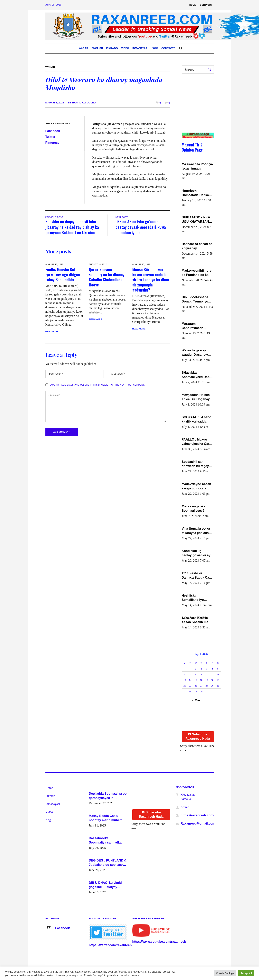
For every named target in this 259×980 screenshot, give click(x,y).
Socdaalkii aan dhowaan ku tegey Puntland (195, 464)
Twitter (50, 137)
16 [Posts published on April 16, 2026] (201, 680)
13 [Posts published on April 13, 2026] (185, 680)
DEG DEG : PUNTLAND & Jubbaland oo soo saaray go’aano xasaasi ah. (108, 863)
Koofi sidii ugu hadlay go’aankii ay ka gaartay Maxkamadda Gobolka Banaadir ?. (197, 553)
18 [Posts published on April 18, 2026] (212, 680)
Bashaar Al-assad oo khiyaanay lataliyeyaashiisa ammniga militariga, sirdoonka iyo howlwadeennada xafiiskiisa (197, 246)
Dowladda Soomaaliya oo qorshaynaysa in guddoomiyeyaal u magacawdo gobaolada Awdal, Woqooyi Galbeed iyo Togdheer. (108, 796)
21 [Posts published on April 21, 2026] (190, 686)
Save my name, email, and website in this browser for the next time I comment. (97, 385)
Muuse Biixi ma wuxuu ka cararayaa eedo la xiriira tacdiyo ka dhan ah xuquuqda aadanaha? (151, 280)
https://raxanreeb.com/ (197, 815)
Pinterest (52, 143)
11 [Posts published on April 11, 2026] (212, 674)
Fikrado (50, 796)
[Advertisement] (196, 107)
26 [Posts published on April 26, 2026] (218, 686)
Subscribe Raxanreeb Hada (198, 736)
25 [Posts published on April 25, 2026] (212, 686)
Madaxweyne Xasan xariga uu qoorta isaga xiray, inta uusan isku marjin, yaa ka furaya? (196, 486)
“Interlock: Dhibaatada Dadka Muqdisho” (195, 193)
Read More (52, 331)
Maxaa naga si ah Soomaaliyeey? (195, 508)
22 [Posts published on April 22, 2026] (196, 686)
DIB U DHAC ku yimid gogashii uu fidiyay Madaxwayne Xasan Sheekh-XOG (105, 885)
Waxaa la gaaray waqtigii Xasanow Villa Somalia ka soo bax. (197, 353)
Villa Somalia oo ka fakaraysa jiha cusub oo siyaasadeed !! (197, 531)
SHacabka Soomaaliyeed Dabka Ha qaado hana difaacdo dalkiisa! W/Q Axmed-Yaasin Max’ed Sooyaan (197, 375)
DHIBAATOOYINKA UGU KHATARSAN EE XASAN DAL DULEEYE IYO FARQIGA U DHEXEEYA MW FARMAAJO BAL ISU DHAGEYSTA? (197, 220)
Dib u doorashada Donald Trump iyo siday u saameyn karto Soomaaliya (195, 300)
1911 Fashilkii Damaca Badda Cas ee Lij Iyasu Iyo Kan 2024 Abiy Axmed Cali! (196, 576)
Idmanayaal (53, 804)
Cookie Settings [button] (225, 973)
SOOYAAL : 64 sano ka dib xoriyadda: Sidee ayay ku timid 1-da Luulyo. (197, 420)
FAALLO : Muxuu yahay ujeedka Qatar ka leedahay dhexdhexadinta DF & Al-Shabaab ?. (197, 442)
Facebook (53, 131)
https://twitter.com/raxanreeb (110, 945)
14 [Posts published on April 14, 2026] (190, 680)
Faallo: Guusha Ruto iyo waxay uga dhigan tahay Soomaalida (63, 274)
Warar (50, 67)
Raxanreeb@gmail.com (198, 823)
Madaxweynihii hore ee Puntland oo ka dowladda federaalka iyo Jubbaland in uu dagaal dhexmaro (197, 273)
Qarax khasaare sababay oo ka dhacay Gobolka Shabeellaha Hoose (107, 277)
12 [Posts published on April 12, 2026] (218, 674)
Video (49, 812)
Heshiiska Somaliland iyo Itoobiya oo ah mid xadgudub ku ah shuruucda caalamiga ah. (195, 598)
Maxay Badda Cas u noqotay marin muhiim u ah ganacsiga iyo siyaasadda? (107, 818)
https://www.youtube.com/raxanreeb (159, 942)
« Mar (196, 700)
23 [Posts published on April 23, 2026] (201, 686)
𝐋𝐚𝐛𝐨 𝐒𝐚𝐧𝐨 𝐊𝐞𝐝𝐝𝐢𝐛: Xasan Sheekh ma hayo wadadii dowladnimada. (195, 620)
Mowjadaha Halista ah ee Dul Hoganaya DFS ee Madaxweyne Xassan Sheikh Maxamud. (197, 397)
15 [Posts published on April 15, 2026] (196, 680)
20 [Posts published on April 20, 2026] (185, 686)
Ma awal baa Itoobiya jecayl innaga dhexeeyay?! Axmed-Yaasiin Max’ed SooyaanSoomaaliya (197, 167)
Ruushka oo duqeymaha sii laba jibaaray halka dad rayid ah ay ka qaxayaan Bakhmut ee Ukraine (72, 227)
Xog (48, 820)
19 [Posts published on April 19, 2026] (218, 680)
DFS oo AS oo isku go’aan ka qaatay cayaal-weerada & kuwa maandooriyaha (141, 227)
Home (49, 788)
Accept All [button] (246, 973)
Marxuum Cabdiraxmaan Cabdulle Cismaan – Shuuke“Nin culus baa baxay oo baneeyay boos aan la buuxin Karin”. (197, 326)
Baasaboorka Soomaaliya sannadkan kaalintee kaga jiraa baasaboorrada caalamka (108, 841)
